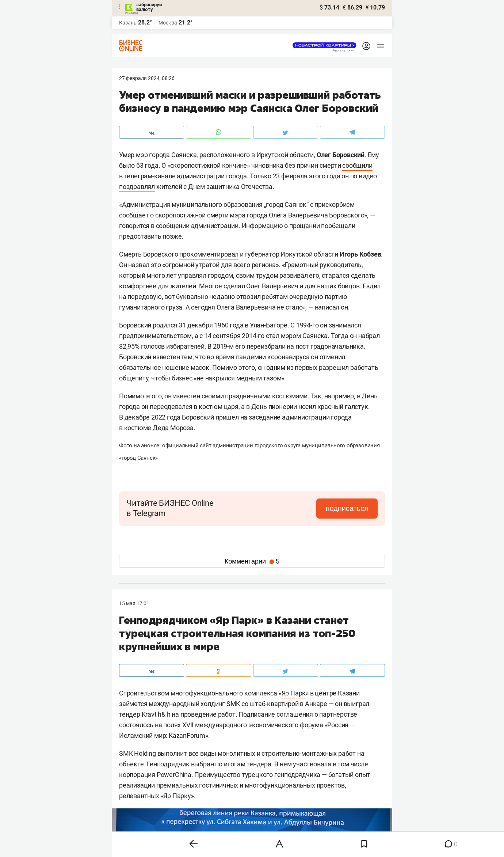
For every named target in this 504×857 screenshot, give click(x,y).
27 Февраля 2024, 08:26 (147, 78)
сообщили (357, 165)
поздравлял (137, 187)
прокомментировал (209, 254)
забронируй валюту (149, 7)
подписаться (347, 508)
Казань (128, 23)
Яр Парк (294, 693)
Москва (168, 23)
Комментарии (252, 561)
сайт (205, 445)
